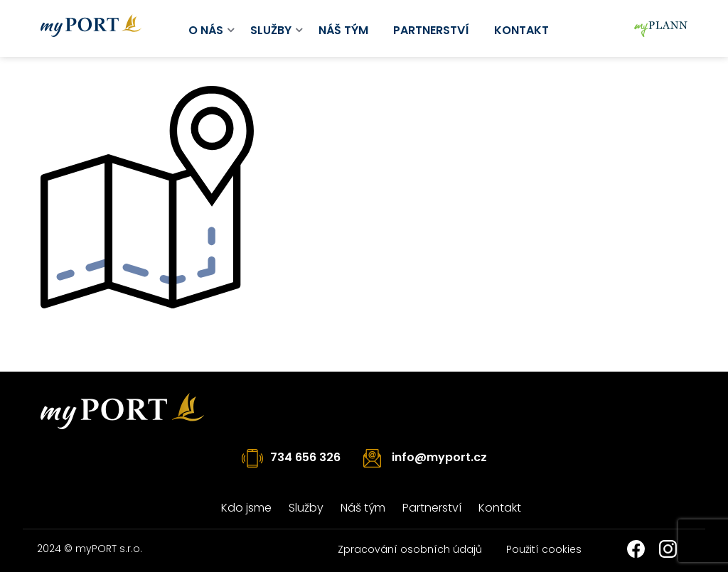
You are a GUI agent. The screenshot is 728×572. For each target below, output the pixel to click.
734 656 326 (305, 457)
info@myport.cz (439, 457)
